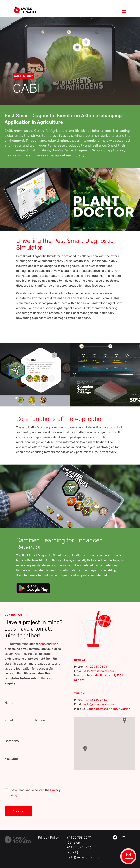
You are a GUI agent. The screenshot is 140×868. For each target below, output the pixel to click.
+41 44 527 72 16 (96, 700)
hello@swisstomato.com (99, 671)
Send (18, 811)
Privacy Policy (49, 838)
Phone (40, 720)
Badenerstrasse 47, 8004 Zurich (108, 709)
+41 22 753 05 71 (96, 667)
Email (9, 720)
